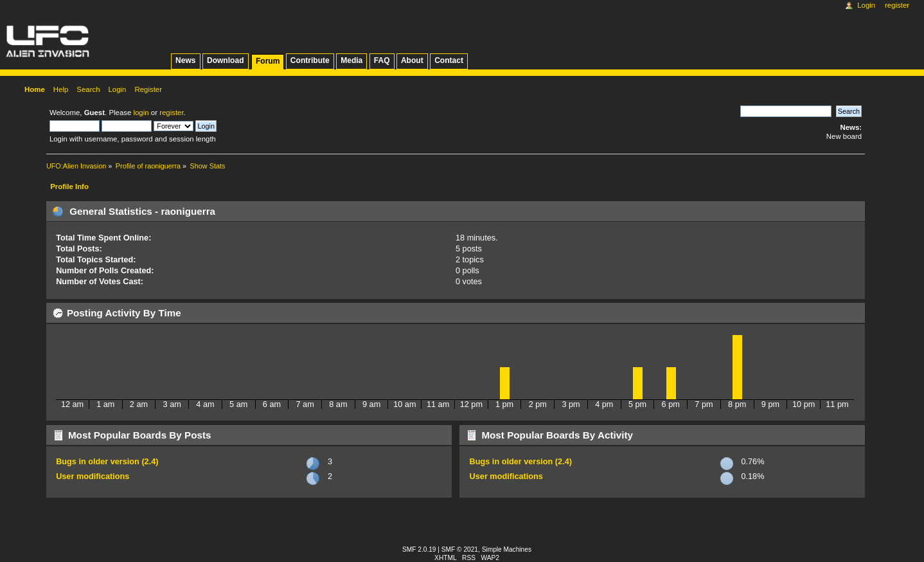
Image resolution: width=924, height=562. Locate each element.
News (185, 60)
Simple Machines (507, 549)
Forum (268, 61)
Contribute (310, 60)
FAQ (382, 60)
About (412, 60)
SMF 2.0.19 (419, 549)
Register (897, 5)
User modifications (93, 476)
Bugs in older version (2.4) (107, 462)
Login (866, 5)
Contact (449, 60)
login (141, 113)
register (171, 113)
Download (226, 60)
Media (351, 60)
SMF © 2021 (460, 549)
